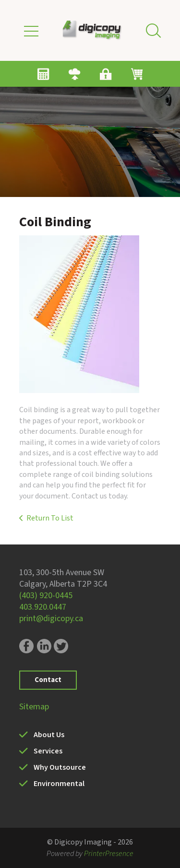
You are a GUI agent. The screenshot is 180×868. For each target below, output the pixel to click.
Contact (48, 680)
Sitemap (34, 707)
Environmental (59, 784)
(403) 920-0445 (46, 596)
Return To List (50, 518)
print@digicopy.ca (51, 619)
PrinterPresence (109, 854)
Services (48, 751)
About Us (49, 735)
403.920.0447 (43, 607)
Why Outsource (60, 767)
